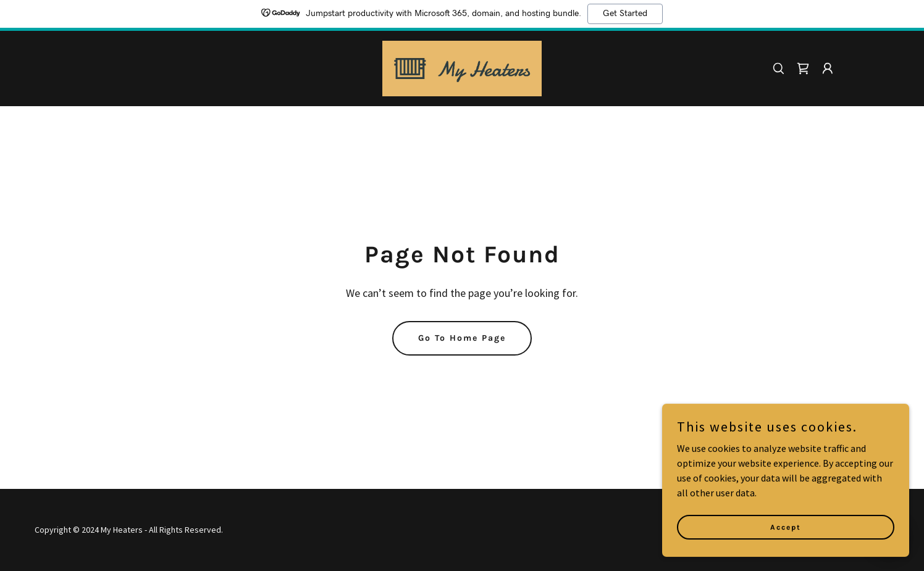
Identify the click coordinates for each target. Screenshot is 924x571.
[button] (828, 69)
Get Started (625, 14)
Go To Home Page (462, 338)
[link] (462, 67)
